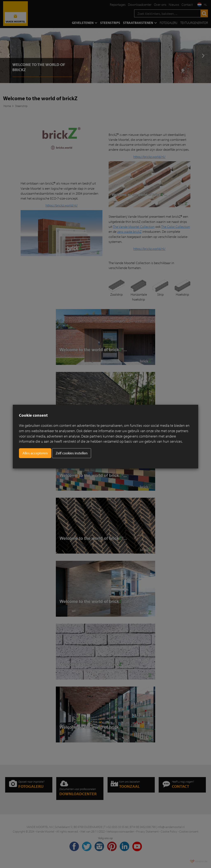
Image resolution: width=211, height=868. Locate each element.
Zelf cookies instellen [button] (72, 453)
